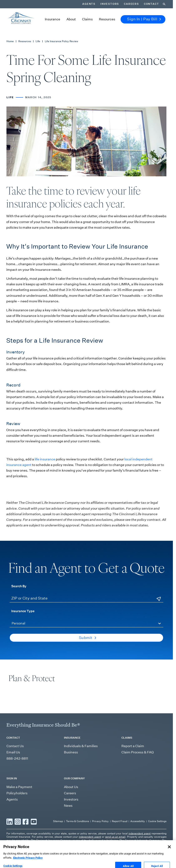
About (71, 19)
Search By (19, 586)
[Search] (164, 4)
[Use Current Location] (159, 599)
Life (38, 41)
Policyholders (17, 793)
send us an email (115, 837)
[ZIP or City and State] (86, 599)
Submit (88, 638)
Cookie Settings (157, 821)
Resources (107, 19)
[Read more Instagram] (18, 821)
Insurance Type (23, 611)
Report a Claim (133, 746)
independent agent (140, 833)
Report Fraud (120, 821)
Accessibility (138, 821)
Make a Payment (19, 787)
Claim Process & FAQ (138, 752)
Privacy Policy (100, 821)
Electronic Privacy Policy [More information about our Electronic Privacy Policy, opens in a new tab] (28, 866)
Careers (131, 4)
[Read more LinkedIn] (10, 821)
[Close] (169, 855)
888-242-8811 (17, 758)
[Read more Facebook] (26, 821)
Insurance (52, 19)
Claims (87, 19)
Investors (110, 4)
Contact (152, 4)
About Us (71, 787)
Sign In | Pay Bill (144, 19)
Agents (89, 4)
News (68, 806)
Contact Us (15, 746)
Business (71, 752)
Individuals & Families (81, 746)
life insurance (45, 459)
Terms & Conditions (77, 821)
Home (10, 41)
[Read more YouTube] (34, 821)
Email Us (13, 752)
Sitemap (58, 821)
